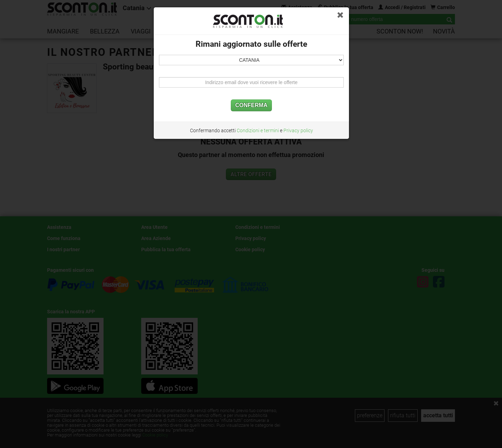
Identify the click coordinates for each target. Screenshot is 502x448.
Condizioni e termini (258, 130)
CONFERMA (251, 105)
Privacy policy (298, 130)
